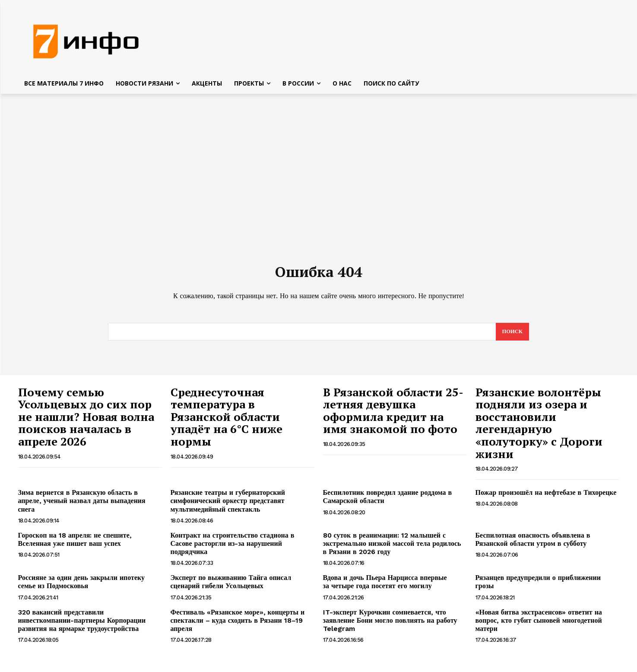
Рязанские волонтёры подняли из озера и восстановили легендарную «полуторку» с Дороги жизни (539, 427)
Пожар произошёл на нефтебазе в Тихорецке (546, 497)
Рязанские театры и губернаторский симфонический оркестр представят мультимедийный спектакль (228, 505)
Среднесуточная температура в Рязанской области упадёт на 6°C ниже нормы (227, 421)
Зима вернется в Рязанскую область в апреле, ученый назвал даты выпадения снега (82, 505)
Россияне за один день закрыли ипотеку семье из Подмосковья (82, 586)
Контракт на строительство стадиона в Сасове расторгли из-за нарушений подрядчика (233, 548)
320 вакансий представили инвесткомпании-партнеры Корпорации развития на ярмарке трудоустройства (82, 625)
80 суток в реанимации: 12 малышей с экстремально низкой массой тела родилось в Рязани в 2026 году (392, 548)
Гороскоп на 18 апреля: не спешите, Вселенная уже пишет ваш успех (75, 544)
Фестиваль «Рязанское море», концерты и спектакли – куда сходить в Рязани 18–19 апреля (238, 625)
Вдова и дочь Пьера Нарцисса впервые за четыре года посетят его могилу (385, 586)
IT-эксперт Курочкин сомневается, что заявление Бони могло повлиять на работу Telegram (390, 625)
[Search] (512, 336)
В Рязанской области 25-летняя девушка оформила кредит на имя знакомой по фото (393, 415)
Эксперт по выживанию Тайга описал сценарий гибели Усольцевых (231, 586)
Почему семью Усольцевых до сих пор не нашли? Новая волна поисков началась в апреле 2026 (86, 421)
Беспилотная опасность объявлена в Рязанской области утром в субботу (533, 544)
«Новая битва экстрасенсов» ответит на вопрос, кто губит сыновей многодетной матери (539, 625)
